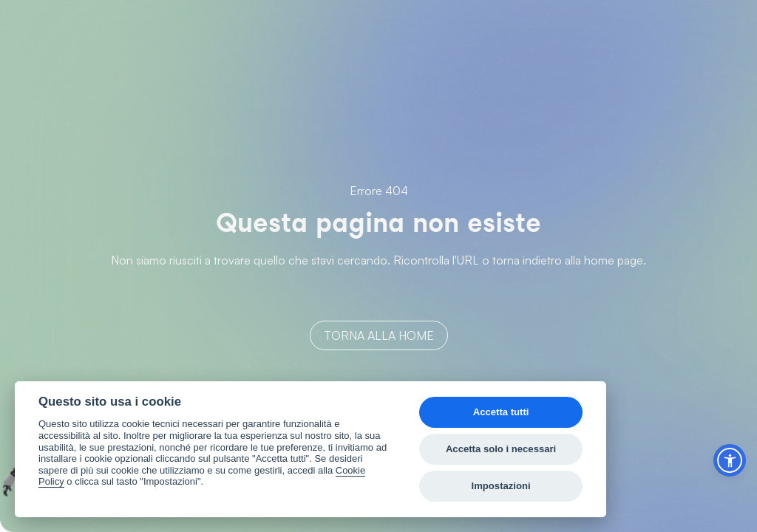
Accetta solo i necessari (501, 449)
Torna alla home (379, 335)
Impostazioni (501, 486)
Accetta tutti (501, 412)
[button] (730, 460)
